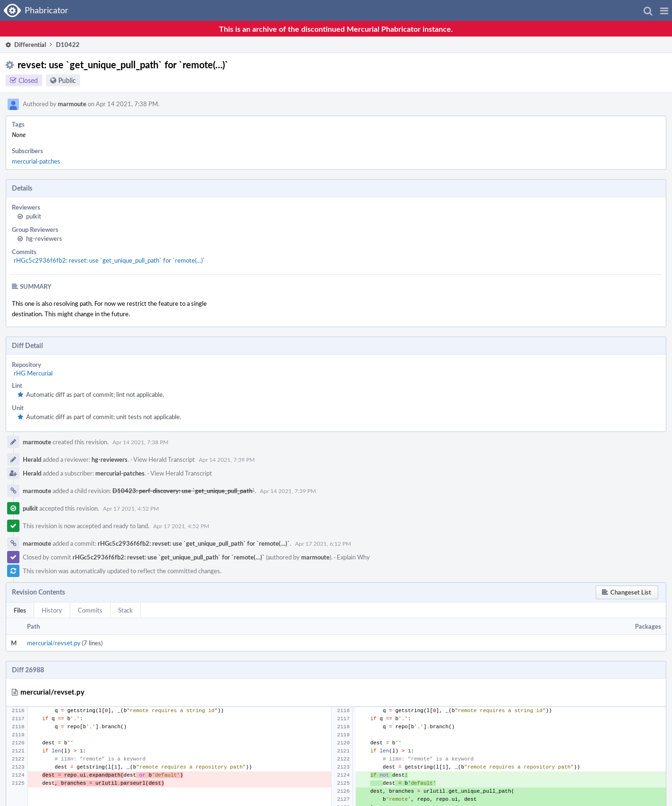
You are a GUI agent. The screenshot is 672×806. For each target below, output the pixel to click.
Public (67, 80)
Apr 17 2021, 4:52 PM (131, 508)
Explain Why (353, 557)
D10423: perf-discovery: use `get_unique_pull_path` (184, 491)
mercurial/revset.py (54, 643)
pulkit (34, 216)
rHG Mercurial (33, 373)
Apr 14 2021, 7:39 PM (227, 459)
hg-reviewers (44, 238)
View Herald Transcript (164, 459)
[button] (664, 10)
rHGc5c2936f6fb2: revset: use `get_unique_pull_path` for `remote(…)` (109, 260)
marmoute (72, 104)
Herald (32, 459)
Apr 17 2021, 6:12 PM (323, 543)
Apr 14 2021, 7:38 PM (140, 442)
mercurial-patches (36, 161)
